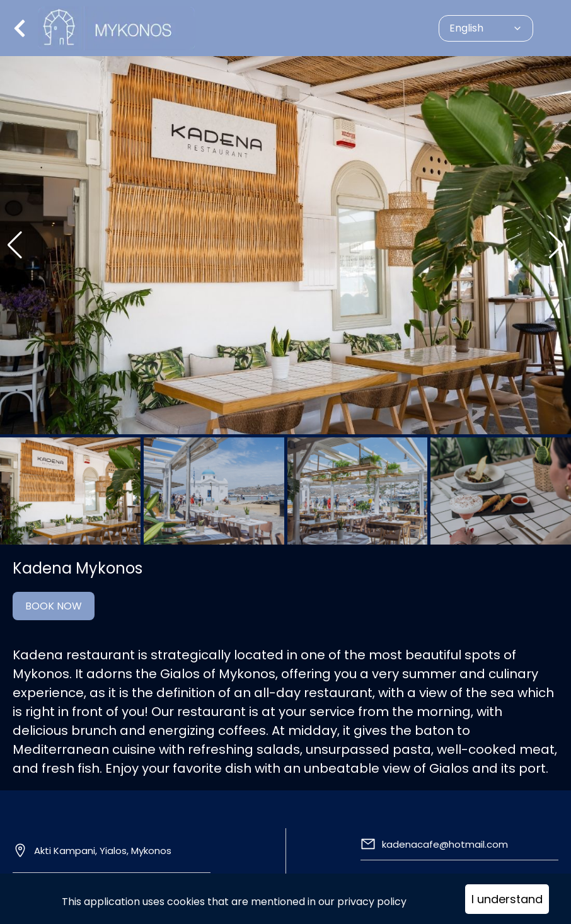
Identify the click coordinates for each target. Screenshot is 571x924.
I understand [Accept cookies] (507, 899)
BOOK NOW (54, 606)
